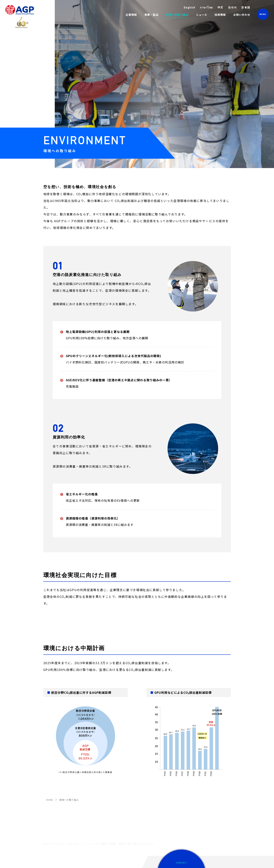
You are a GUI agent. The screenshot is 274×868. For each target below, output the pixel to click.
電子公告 (48, 808)
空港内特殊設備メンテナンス (108, 790)
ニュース (202, 15)
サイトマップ (94, 861)
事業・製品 (99, 777)
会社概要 (48, 790)
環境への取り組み (177, 15)
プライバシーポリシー (70, 861)
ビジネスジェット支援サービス (109, 816)
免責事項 (48, 861)
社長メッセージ (52, 785)
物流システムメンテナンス (107, 821)
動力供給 (97, 785)
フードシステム (101, 837)
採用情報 (220, 15)
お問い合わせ (242, 15)
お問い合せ (197, 797)
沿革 (46, 796)
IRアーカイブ (51, 802)
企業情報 (49, 777)
